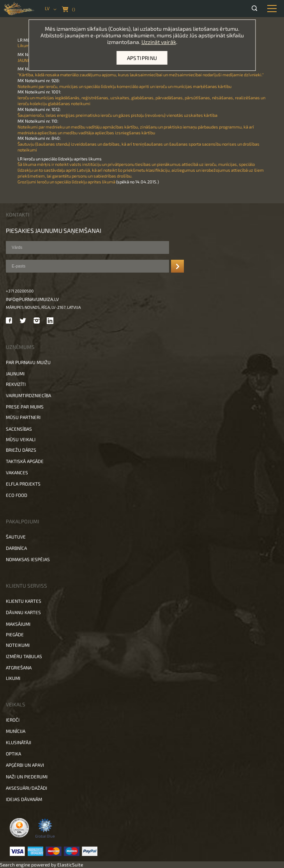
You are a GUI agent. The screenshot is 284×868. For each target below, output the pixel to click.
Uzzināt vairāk (159, 42)
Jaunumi (15, 373)
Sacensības (19, 429)
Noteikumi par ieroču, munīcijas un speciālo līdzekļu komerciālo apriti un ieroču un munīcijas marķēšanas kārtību (124, 86)
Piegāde (15, 634)
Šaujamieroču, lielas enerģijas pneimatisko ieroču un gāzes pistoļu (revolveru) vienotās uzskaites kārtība (117, 115)
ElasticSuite (70, 864)
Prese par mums (25, 407)
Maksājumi (18, 624)
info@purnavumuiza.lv (32, 299)
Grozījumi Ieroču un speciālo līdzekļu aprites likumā (66, 182)
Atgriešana (19, 667)
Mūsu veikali (21, 439)
